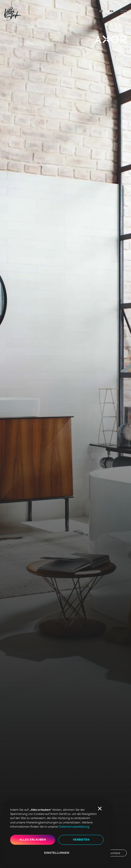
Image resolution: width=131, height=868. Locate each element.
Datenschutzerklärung (74, 827)
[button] (100, 809)
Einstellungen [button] (57, 853)
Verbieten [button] (81, 840)
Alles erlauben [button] (33, 840)
